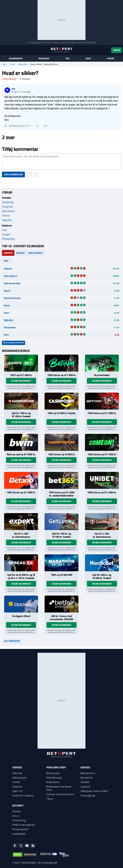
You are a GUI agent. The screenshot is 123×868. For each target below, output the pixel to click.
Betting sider (53, 773)
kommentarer (9, 79)
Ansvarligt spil (88, 795)
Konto (117, 50)
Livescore (85, 787)
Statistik (85, 782)
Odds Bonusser (54, 778)
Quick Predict (35, 253)
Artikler (16, 782)
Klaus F (7, 291)
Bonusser (44, 58)
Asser (6, 313)
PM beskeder (9, 239)
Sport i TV (17, 791)
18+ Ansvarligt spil (47, 863)
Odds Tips (17, 773)
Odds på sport (19, 778)
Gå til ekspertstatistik (13, 343)
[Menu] (4, 50)
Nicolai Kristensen (12, 298)
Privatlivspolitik (20, 829)
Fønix (6, 335)
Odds (88, 58)
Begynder (7, 220)
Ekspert (8, 253)
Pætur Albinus (10, 276)
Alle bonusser (12, 641)
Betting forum (88, 773)
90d (6, 261)
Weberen (8, 269)
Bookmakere (16, 58)
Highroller (8, 320)
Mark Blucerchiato (12, 283)
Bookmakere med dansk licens (59, 788)
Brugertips (7, 206)
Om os (16, 816)
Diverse (6, 215)
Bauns (7, 305)
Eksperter (17, 787)
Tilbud (49, 799)
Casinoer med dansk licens (60, 794)
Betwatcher (87, 778)
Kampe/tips (23, 64)
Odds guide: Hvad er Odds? (94, 791)
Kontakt (16, 811)
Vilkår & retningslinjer (24, 825)
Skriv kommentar (13, 174)
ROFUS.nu (56, 42)
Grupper (6, 234)
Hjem (5, 64)
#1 (6, 126)
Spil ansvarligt (35, 42)
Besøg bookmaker (21, 381)
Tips (67, 58)
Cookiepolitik (19, 834)
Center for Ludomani (23, 795)
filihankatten (10, 327)
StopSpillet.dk (91, 42)
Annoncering (19, 820)
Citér (44, 126)
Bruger (20, 253)
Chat (4, 230)
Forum (110, 58)
